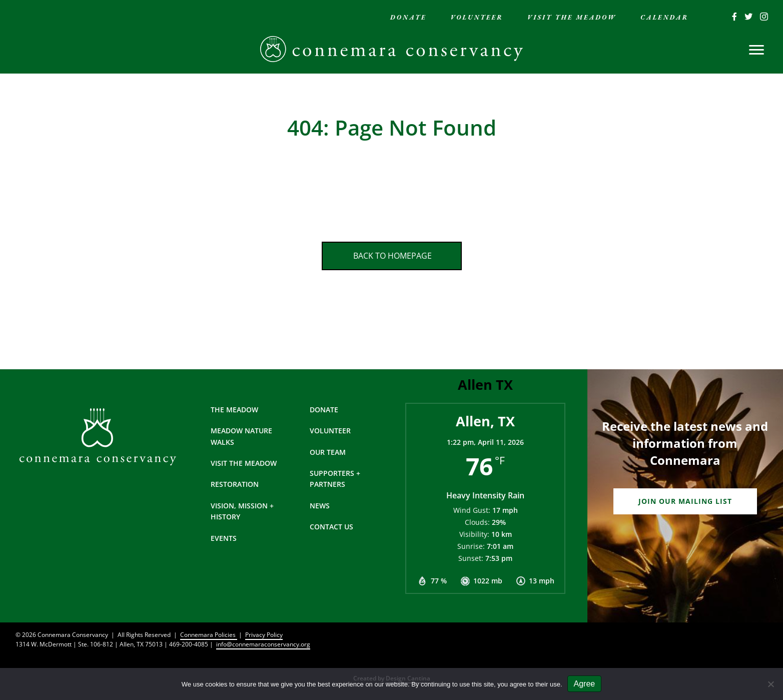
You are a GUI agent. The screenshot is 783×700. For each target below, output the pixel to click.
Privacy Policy (264, 635)
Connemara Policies (209, 635)
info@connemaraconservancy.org (263, 644)
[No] (770, 684)
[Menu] (756, 50)
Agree (585, 684)
